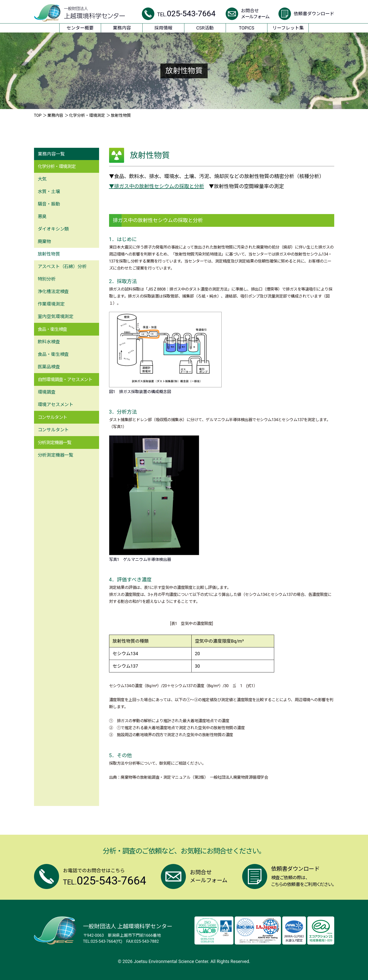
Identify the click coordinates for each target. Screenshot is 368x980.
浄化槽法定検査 (53, 291)
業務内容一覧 (51, 154)
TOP (38, 115)
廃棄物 (44, 241)
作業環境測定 (51, 304)
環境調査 (47, 392)
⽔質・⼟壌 (49, 191)
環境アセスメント (56, 404)
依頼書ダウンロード (314, 14)
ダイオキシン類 (53, 229)
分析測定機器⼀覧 (56, 455)
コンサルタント (53, 430)
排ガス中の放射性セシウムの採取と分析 (159, 186)
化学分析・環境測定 (87, 115)
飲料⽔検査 (49, 342)
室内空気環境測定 (56, 316)
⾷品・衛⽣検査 (53, 354)
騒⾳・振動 (49, 204)
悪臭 (42, 216)
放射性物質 (49, 254)
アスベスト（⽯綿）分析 (62, 266)
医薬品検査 (49, 367)
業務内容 (55, 115)
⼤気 (42, 179)
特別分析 (47, 279)
